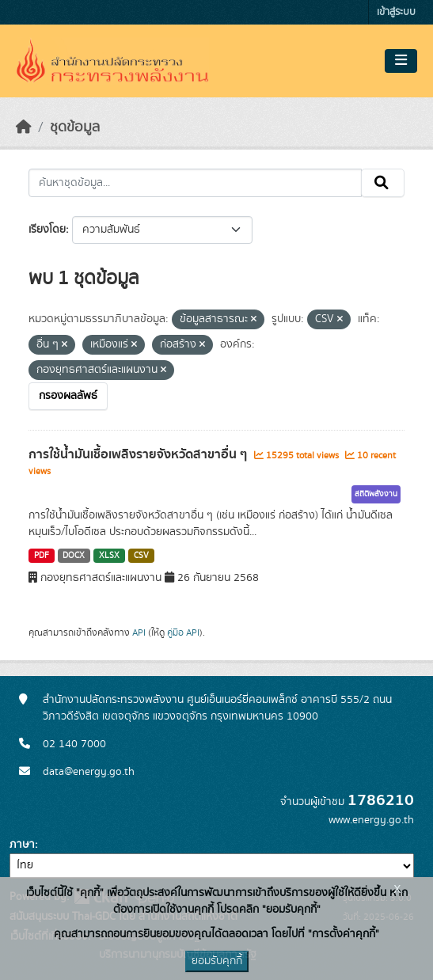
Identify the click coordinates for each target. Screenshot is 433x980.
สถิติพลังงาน (376, 494)
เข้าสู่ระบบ (396, 12)
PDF (42, 556)
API (139, 632)
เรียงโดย (47, 230)
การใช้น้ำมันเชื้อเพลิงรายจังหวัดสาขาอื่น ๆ (139, 454)
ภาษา (22, 845)
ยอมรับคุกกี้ (217, 961)
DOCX (74, 556)
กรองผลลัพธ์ (68, 396)
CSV (141, 556)
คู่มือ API (183, 632)
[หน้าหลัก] (24, 127)
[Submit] (383, 183)
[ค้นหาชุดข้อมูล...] (195, 183)
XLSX (109, 556)
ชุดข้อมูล (75, 127)
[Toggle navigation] (401, 61)
